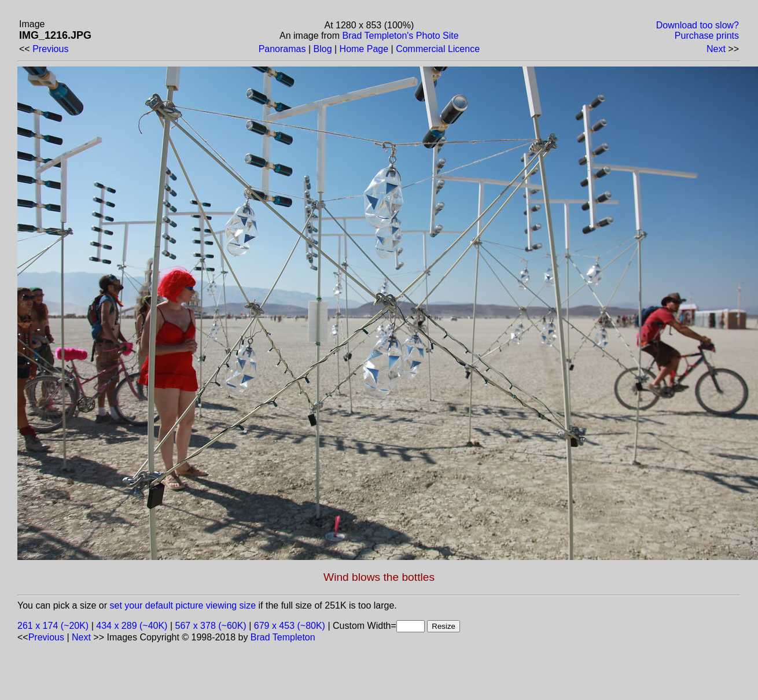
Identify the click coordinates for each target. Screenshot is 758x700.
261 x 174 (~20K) (53, 626)
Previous (50, 49)
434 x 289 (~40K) (132, 626)
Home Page (364, 49)
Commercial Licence (438, 49)
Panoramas (282, 49)
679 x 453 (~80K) (290, 626)
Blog (323, 49)
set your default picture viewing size (183, 605)
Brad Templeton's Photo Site (401, 36)
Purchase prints (707, 36)
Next (716, 49)
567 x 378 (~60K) (211, 626)
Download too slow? (698, 25)
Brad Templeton (283, 637)
